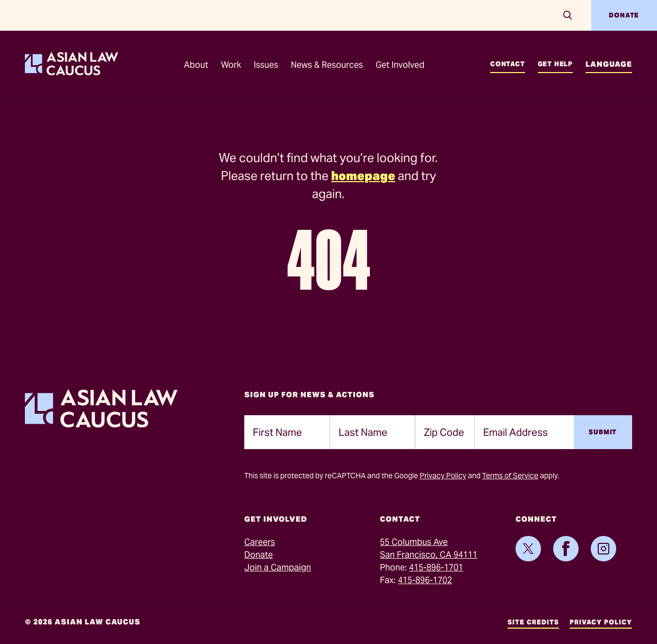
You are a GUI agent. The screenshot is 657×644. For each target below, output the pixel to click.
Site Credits (533, 622)
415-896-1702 (425, 580)
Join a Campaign (278, 567)
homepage (363, 176)
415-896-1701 (436, 567)
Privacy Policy (443, 476)
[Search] (568, 15)
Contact (508, 64)
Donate (624, 15)
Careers (260, 542)
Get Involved (400, 65)
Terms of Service (510, 476)
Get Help (555, 64)
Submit (603, 432)
